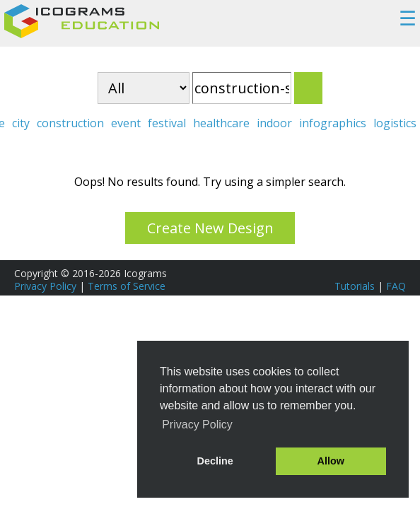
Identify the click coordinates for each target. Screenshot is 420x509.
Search (308, 88)
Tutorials (355, 286)
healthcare (221, 123)
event (126, 123)
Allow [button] (331, 461)
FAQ (396, 286)
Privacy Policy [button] (197, 425)
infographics (333, 123)
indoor (274, 123)
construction (70, 123)
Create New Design (210, 228)
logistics (395, 123)
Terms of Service (127, 286)
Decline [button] (215, 461)
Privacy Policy (45, 286)
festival (167, 123)
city (21, 123)
